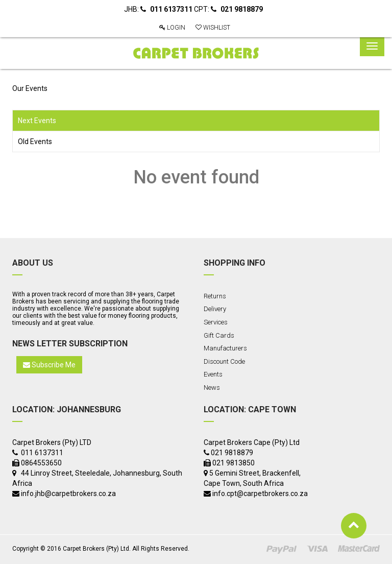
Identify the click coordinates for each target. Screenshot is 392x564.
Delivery (215, 309)
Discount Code (224, 361)
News (212, 387)
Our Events (30, 88)
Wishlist (213, 28)
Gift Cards (219, 335)
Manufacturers (225, 348)
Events (213, 374)
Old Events (35, 142)
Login (172, 28)
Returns (215, 296)
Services (216, 322)
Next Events (37, 121)
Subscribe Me (49, 365)
